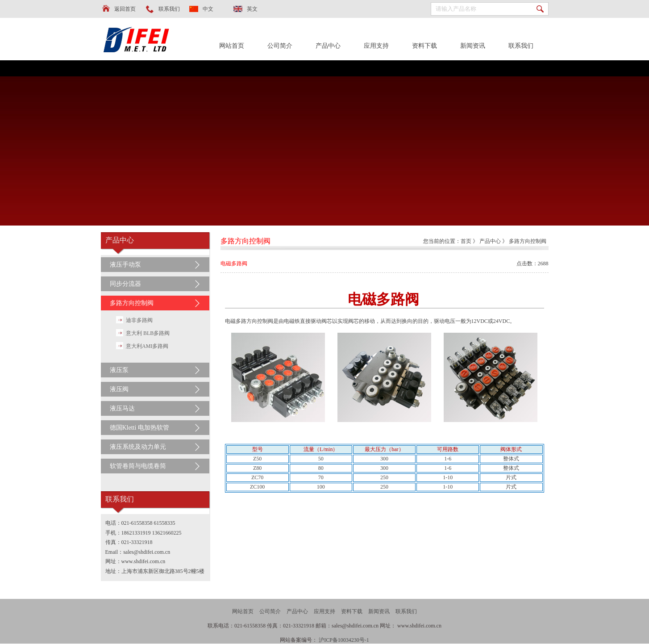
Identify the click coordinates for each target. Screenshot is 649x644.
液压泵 (119, 370)
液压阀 (119, 389)
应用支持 (376, 46)
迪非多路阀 (139, 320)
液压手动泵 (125, 265)
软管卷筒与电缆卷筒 (138, 466)
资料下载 (424, 46)
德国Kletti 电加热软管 (139, 428)
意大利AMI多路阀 (147, 346)
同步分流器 (125, 284)
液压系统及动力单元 (138, 447)
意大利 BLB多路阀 (148, 333)
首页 (466, 241)
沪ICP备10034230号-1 (344, 640)
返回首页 (125, 9)
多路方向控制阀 (132, 303)
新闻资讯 (473, 46)
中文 (208, 9)
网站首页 (232, 46)
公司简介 (280, 46)
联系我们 (169, 9)
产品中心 (328, 46)
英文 (252, 9)
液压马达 (122, 408)
